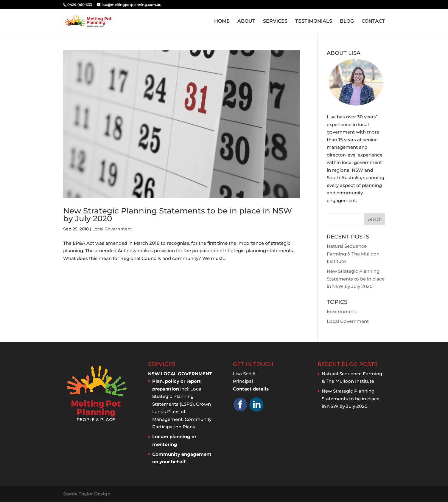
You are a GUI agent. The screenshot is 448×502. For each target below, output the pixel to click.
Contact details (251, 389)
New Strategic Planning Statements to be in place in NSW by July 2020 (178, 215)
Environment (342, 311)
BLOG (347, 21)
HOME (222, 21)
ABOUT (246, 21)
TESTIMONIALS (314, 21)
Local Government (112, 229)
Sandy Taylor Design (87, 494)
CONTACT (373, 21)
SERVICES (275, 21)
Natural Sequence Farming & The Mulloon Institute (353, 254)
